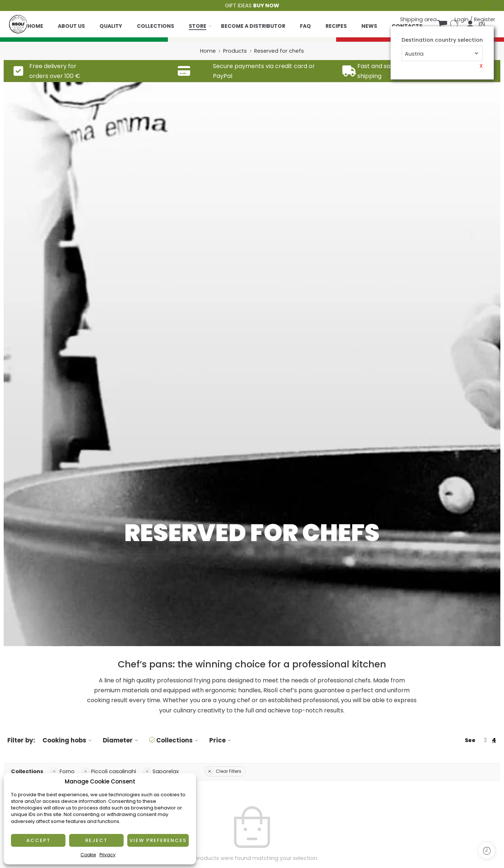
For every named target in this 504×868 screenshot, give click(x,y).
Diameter (121, 740)
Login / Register (475, 19)
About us (71, 26)
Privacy (108, 855)
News (369, 26)
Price (221, 740)
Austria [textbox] (414, 54)
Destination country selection (442, 40)
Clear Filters (224, 771)
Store (198, 26)
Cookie (88, 855)
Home (35, 26)
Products (235, 51)
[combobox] (442, 53)
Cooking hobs (68, 740)
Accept (38, 840)
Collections (155, 26)
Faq (305, 26)
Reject (96, 840)
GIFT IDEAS (252, 5)
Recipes (336, 26)
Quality (111, 26)
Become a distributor (253, 26)
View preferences (158, 840)
